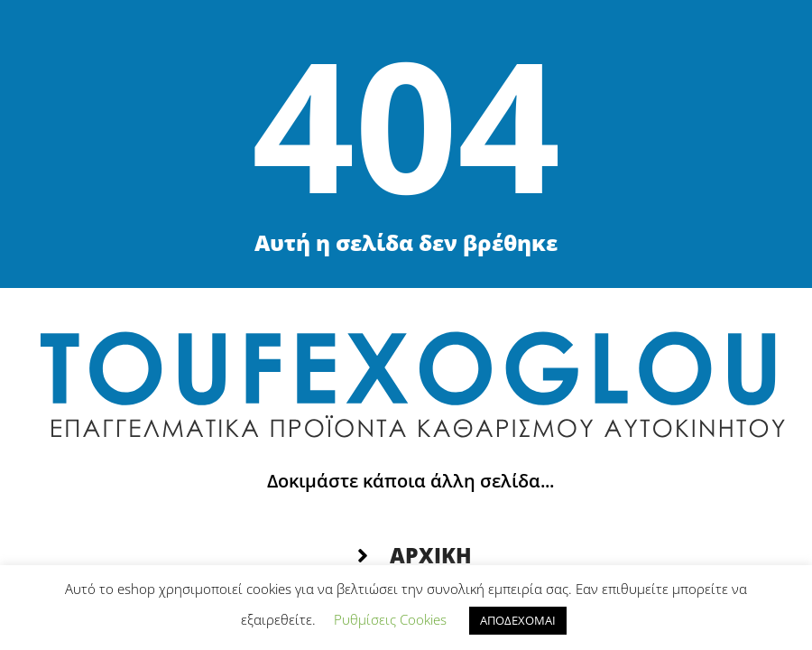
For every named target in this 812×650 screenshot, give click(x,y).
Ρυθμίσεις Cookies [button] (390, 619)
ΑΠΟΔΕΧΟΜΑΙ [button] (518, 620)
